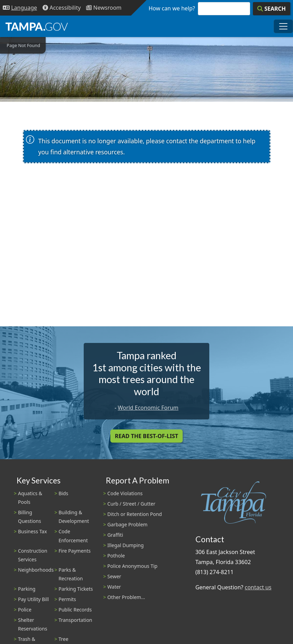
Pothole (116, 556)
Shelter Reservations (33, 624)
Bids (63, 493)
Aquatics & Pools (30, 498)
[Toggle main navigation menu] (283, 26)
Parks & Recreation (71, 574)
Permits (67, 599)
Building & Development (74, 517)
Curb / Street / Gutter (131, 504)
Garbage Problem (127, 524)
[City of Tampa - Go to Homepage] (37, 26)
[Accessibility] (62, 8)
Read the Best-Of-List (146, 436)
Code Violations (125, 493)
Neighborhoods (36, 570)
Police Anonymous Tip (132, 566)
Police (25, 610)
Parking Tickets (76, 589)
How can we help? (172, 8)
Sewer (114, 576)
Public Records (75, 610)
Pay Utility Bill (33, 599)
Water (114, 587)
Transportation (75, 620)
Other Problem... (126, 597)
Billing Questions (30, 517)
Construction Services (33, 555)
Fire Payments (75, 551)
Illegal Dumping (125, 545)
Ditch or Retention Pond (135, 514)
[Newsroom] (104, 8)
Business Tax (33, 531)
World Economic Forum (148, 408)
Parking (27, 589)
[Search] (272, 9)
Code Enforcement (73, 536)
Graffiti (115, 535)
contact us (258, 587)
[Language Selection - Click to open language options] (20, 8)
